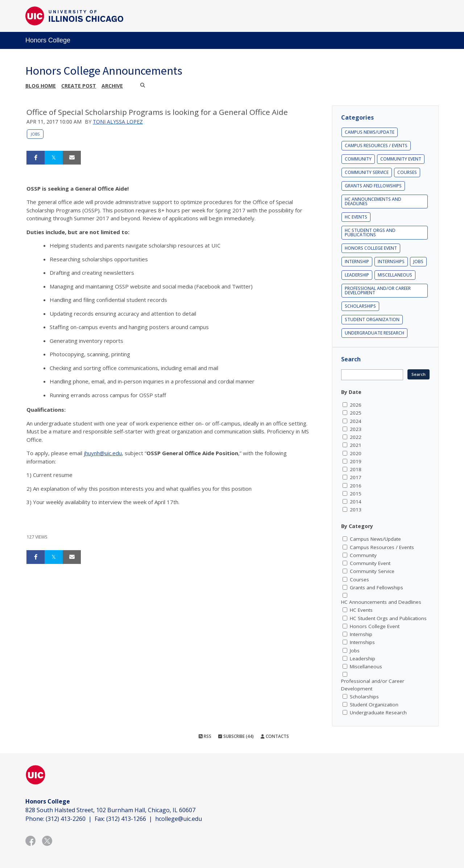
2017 (356, 477)
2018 (356, 469)
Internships (391, 261)
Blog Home (41, 86)
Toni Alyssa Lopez (118, 122)
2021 (356, 445)
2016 (356, 486)
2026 (356, 405)
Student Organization (372, 319)
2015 (356, 494)
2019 (356, 461)
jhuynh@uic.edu (103, 453)
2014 (356, 502)
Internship (357, 261)
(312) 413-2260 (66, 819)
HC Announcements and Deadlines (373, 201)
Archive (112, 86)
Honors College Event (371, 248)
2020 (356, 453)
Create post (79, 86)
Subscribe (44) (236, 736)
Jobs (35, 134)
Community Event (401, 159)
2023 (356, 429)
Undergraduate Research (374, 333)
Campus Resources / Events (376, 146)
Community (358, 159)
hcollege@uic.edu (179, 819)
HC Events (356, 217)
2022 (356, 437)
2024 (356, 421)
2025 (356, 413)
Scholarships (360, 306)
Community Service (367, 172)
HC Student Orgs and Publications (370, 232)
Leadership (357, 275)
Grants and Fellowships (373, 186)
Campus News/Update (370, 132)
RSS (205, 736)
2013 (356, 510)
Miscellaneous (395, 275)
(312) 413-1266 (126, 819)
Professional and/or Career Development (378, 290)
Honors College (48, 40)
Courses (407, 172)
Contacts (275, 736)
